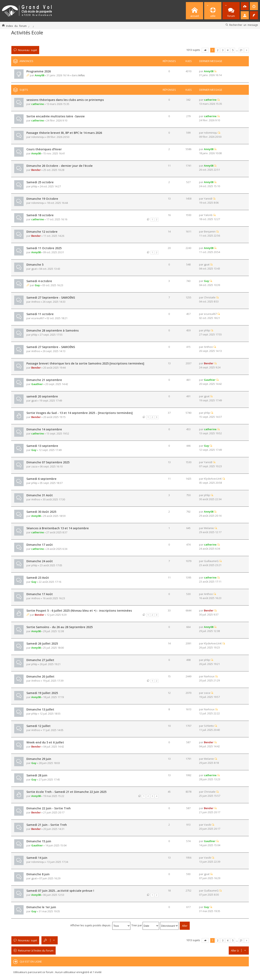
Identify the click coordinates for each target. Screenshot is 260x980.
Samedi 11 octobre (40, 314)
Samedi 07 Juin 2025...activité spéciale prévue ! (60, 891)
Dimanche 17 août (40, 545)
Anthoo (36, 302)
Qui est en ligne (31, 961)
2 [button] (218, 50)
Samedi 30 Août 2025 (41, 512)
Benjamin (210, 231)
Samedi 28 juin (37, 775)
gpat (34, 269)
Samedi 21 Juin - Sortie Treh (47, 825)
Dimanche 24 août (40, 561)
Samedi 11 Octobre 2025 (44, 248)
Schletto (209, 726)
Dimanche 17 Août (40, 594)
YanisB (208, 199)
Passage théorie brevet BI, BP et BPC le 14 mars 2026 (64, 133)
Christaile (210, 297)
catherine (38, 104)
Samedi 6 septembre (41, 479)
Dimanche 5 (35, 265)
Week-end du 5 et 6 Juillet (45, 742)
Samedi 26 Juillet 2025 (42, 643)
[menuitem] (245, 6)
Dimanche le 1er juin (41, 907)
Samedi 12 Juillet (38, 726)
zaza (34, 466)
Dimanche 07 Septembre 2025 (48, 462)
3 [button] (223, 50)
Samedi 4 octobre (39, 281)
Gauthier (37, 384)
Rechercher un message (244, 25)
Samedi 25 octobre (40, 182)
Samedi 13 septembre (42, 446)
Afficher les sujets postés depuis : (100, 925)
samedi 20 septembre (42, 396)
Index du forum (16, 26)
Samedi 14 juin (37, 858)
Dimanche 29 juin (39, 759)
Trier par (145, 925)
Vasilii (207, 825)
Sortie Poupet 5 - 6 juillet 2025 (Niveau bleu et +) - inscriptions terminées (79, 611)
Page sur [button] (205, 50)
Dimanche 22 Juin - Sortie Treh (49, 808)
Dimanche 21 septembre (44, 380)
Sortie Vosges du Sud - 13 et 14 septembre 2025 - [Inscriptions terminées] (80, 413)
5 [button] (233, 50)
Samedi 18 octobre (40, 215)
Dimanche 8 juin (38, 874)
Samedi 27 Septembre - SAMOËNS (51, 297)
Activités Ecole (27, 32)
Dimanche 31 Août (40, 495)
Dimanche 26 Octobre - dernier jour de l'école (60, 166)
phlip (34, 186)
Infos (82, 75)
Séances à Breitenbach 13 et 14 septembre (58, 528)
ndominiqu (38, 137)
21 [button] (241, 50)
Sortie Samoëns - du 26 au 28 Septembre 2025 (60, 627)
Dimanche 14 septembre (44, 429)
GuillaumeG (211, 561)
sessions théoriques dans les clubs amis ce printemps (65, 100)
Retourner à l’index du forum (36, 951)
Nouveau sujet (28, 50)
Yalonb (208, 215)
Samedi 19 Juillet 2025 (42, 693)
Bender (36, 170)
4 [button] (228, 50)
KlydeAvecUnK (213, 479)
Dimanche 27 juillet (40, 660)
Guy (37, 285)
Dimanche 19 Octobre (42, 199)
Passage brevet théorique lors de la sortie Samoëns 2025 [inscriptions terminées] (85, 363)
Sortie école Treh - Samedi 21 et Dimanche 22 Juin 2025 (66, 792)
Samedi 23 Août (38, 578)
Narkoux (209, 676)
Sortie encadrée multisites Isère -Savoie (56, 116)
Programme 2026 (39, 71)
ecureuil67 (38, 318)
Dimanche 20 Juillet (40, 676)
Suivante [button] (246, 50)
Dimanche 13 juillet (40, 709)
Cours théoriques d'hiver (44, 149)
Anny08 (39, 75)
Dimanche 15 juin (39, 841)
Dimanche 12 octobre (42, 232)
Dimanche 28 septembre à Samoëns (53, 330)
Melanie (209, 528)
